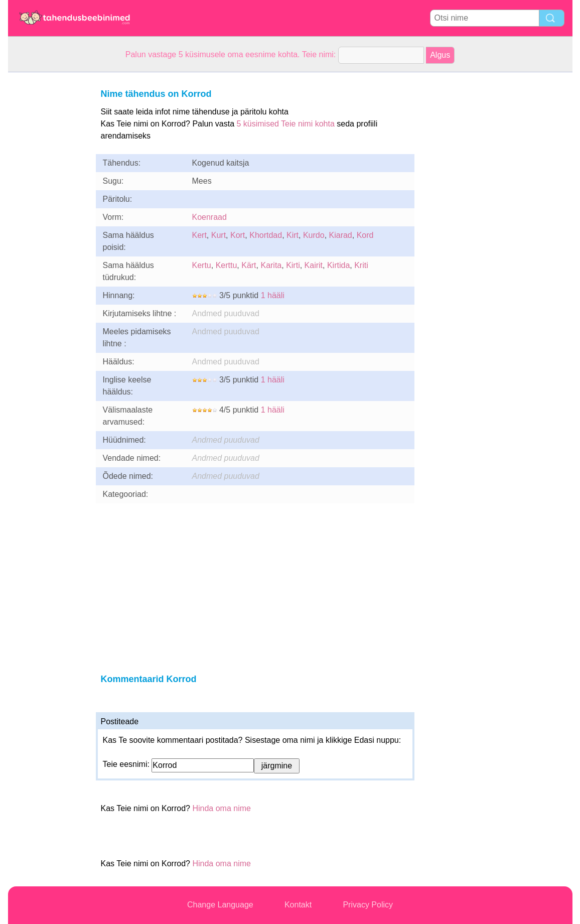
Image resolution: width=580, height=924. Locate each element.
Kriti (361, 265)
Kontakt (298, 905)
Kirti (293, 265)
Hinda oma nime (222, 808)
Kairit (314, 265)
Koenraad (209, 217)
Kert (199, 235)
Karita (271, 265)
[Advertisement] (48, 223)
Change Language (220, 905)
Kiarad (341, 235)
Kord (365, 235)
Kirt (293, 235)
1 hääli (273, 295)
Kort (238, 235)
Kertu (202, 265)
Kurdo (314, 235)
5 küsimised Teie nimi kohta (285, 124)
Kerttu (227, 265)
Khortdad (266, 235)
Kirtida (338, 265)
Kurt (219, 235)
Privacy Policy (368, 905)
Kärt (249, 265)
